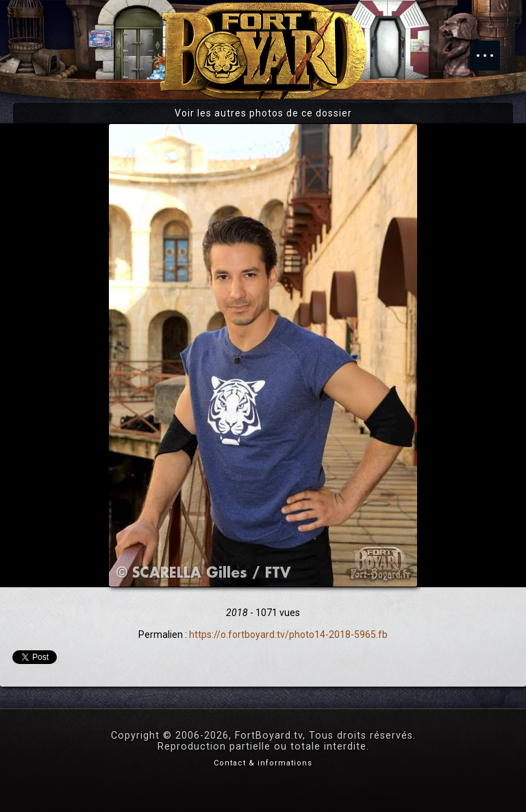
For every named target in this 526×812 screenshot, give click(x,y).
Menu (492, 49)
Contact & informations (263, 763)
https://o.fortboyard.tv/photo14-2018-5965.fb (288, 635)
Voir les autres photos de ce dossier (263, 113)
